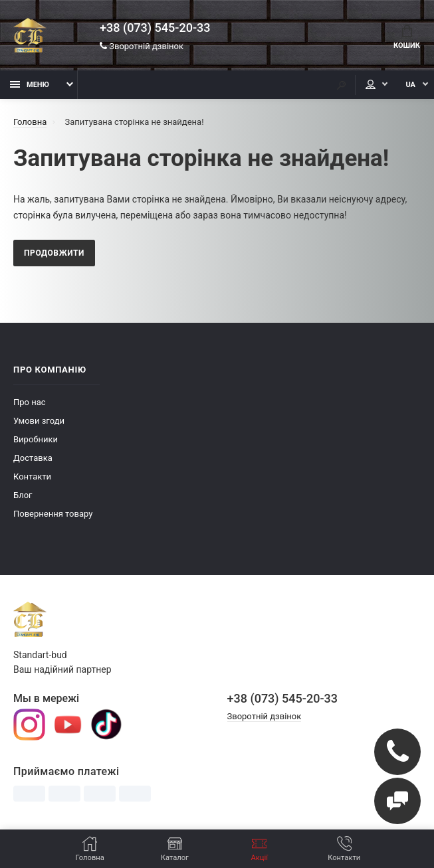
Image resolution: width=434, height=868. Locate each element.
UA (410, 85)
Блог (23, 495)
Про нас (30, 402)
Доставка (33, 458)
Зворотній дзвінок (142, 46)
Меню (30, 85)
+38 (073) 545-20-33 (155, 28)
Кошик (407, 37)
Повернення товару (53, 514)
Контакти (32, 477)
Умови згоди (39, 421)
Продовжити (54, 253)
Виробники (36, 439)
